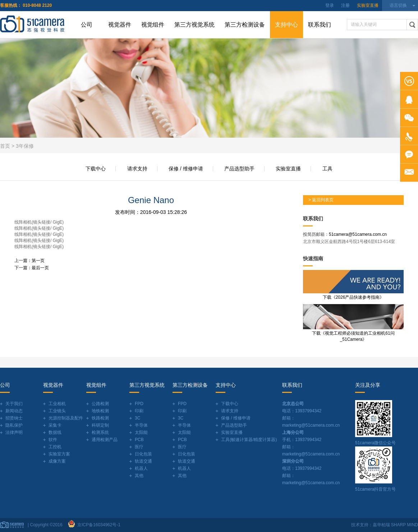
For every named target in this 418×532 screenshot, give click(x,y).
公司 (87, 25)
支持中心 (286, 25)
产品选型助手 (239, 169)
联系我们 (320, 25)
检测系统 (100, 432)
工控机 (55, 447)
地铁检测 (100, 411)
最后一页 (40, 268)
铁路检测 (100, 418)
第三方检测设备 (245, 25)
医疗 (139, 447)
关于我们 (14, 404)
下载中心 (96, 169)
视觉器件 (120, 25)
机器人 (141, 468)
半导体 (141, 425)
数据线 (55, 432)
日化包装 (143, 454)
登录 (330, 5)
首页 (5, 146)
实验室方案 (59, 454)
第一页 (38, 261)
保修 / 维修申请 (186, 169)
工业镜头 (57, 411)
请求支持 (137, 169)
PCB (139, 440)
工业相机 (57, 404)
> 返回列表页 (321, 200)
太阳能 (141, 432)
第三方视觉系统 (194, 25)
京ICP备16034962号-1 (98, 525)
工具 (327, 169)
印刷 (139, 411)
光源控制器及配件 (66, 418)
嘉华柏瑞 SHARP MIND (395, 525)
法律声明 (14, 432)
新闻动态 (14, 411)
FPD (139, 404)
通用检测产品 (105, 440)
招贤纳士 (14, 418)
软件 (53, 440)
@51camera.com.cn (367, 234)
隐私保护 (14, 425)
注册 (345, 5)
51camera (338, 234)
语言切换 (398, 5)
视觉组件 (153, 25)
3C (137, 418)
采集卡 (55, 425)
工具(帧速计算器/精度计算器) (249, 440)
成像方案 (57, 461)
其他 (139, 476)
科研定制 (100, 425)
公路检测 (100, 404)
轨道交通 (143, 461)
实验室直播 (368, 5)
